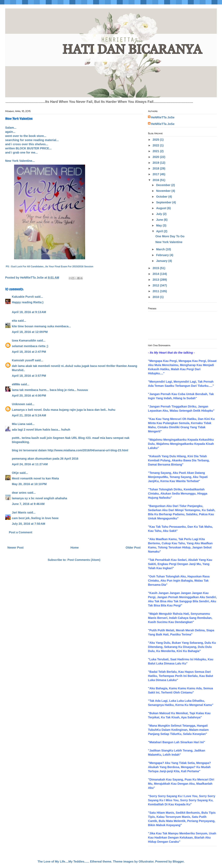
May (159, 225)
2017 (156, 174)
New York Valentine (169, 242)
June (160, 220)
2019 (156, 163)
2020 (156, 157)
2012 (156, 285)
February (163, 255)
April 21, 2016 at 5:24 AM (29, 415)
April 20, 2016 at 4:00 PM (29, 396)
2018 (156, 168)
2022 (156, 145)
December (164, 185)
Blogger (178, 861)
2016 (156, 180)
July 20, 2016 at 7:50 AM (29, 524)
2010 (156, 297)
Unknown (18, 404)
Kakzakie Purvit (23, 297)
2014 (156, 274)
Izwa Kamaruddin (24, 340)
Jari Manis (19, 512)
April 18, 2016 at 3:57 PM (29, 376)
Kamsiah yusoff (23, 360)
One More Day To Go (170, 236)
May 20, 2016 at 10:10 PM (29, 484)
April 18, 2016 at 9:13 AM (29, 312)
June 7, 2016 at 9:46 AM (28, 504)
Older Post (133, 548)
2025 (156, 140)
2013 (156, 280)
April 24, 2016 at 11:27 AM (30, 464)
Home (75, 548)
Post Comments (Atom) (84, 560)
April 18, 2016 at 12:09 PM (30, 332)
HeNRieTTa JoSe (163, 117)
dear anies (19, 493)
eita (14, 321)
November (164, 191)
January (162, 261)
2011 (156, 291)
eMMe (16, 384)
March (161, 249)
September (164, 202)
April (160, 231)
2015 (156, 268)
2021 (156, 151)
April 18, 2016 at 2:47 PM (29, 352)
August (162, 208)
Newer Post (15, 548)
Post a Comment (21, 532)
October (162, 197)
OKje (15, 473)
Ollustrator (146, 861)
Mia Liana (19, 424)
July (160, 214)
